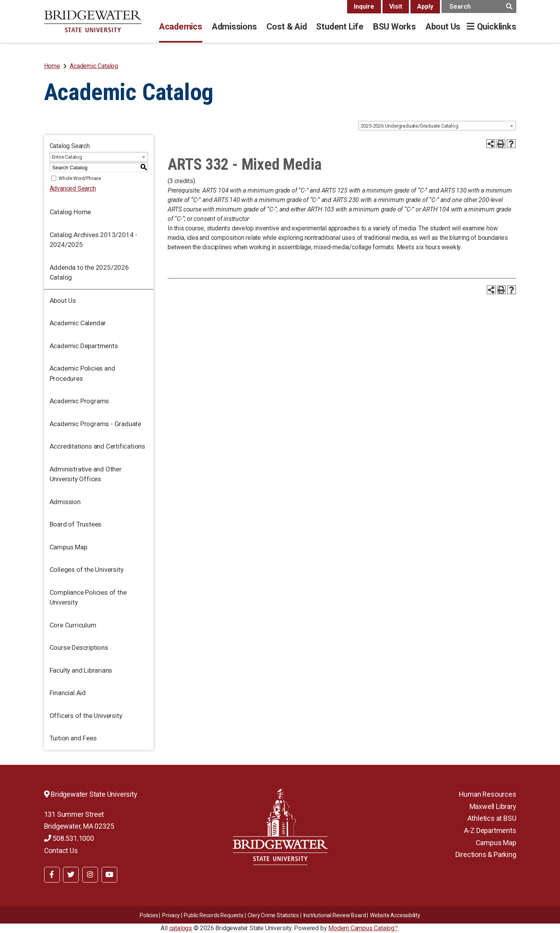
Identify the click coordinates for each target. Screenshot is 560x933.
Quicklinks (497, 27)
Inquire (364, 6)
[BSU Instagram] (90, 875)
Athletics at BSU (492, 818)
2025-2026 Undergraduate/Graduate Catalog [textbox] (410, 126)
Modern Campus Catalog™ (363, 928)
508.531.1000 (69, 838)
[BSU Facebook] (52, 875)
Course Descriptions (79, 647)
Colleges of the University (87, 569)
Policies (149, 915)
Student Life (340, 27)
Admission (65, 502)
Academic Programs (79, 401)
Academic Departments (84, 346)
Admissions (234, 27)
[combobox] (437, 126)
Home (52, 66)
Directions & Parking (486, 854)
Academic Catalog (94, 66)
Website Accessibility (395, 915)
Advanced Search (73, 188)
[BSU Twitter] (71, 875)
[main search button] (509, 6)
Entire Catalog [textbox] (67, 157)
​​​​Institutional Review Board (335, 915)
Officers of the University (86, 716)
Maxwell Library (493, 806)
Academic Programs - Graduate (95, 424)
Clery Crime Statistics (273, 915)
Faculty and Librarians (81, 670)
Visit (396, 6)
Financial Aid (68, 693)
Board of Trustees (76, 524)
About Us (443, 27)
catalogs (181, 928)
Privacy (171, 915)
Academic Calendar (78, 323)
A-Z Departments (490, 830)
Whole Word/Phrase (80, 178)
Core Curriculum (73, 625)
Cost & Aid (287, 27)
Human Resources (488, 794)
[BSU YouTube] (109, 875)
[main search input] (479, 6)
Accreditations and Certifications (97, 446)
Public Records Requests (213, 915)
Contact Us (61, 850)
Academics (181, 27)
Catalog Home (70, 212)
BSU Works (395, 27)
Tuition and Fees (73, 738)
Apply (425, 6)
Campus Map (68, 547)
